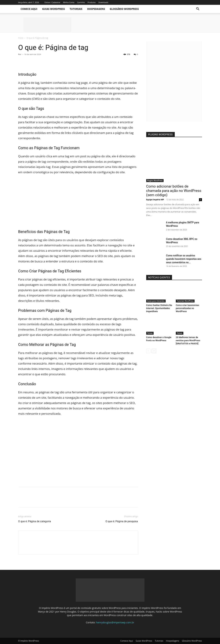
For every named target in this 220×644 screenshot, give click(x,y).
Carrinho (81, 2)
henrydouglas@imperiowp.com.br (115, 622)
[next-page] (154, 351)
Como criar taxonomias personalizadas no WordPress (187, 308)
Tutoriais (76, 9)
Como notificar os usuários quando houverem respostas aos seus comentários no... (184, 259)
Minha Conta (69, 2)
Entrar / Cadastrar (52, 2)
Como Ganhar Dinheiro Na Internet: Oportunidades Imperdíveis (159, 308)
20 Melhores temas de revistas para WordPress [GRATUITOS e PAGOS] (188, 340)
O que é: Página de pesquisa (122, 521)
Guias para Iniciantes (156, 301)
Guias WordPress (53, 9)
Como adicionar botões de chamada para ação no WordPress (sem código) (174, 191)
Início (21, 38)
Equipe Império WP (155, 199)
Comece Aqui (29, 9)
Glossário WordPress (124, 9)
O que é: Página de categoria (35, 521)
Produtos (92, 2)
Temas (150, 333)
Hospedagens (96, 9)
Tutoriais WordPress (185, 301)
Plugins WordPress (155, 180)
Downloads (103, 2)
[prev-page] (148, 351)
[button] (198, 9)
